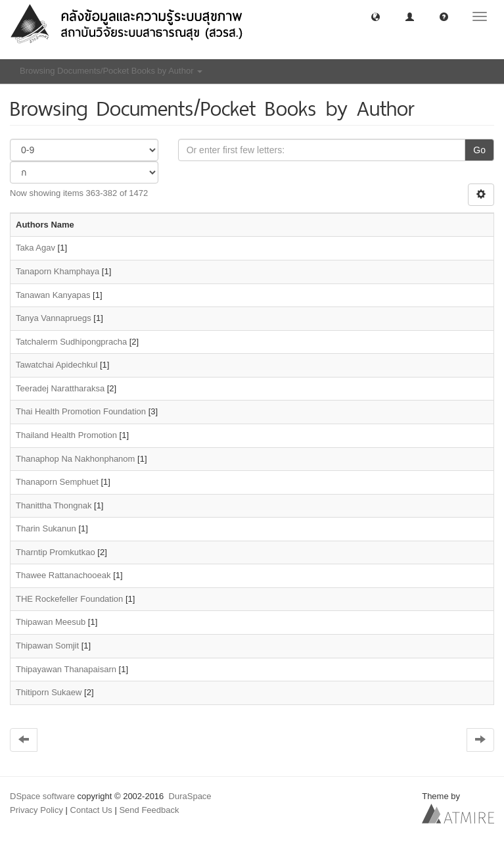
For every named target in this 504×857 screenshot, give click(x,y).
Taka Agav (35, 248)
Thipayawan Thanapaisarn (66, 669)
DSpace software (42, 796)
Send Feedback (149, 810)
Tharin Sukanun (46, 528)
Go (479, 150)
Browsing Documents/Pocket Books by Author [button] (111, 71)
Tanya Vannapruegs (54, 318)
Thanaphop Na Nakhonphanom (75, 459)
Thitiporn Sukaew (49, 692)
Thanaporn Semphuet (57, 482)
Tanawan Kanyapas (53, 295)
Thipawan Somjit (47, 646)
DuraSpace (190, 796)
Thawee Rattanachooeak (63, 575)
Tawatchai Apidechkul (57, 365)
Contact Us (91, 810)
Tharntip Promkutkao (56, 552)
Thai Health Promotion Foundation (81, 411)
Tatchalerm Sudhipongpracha (71, 342)
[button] (376, 16)
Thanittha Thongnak (54, 505)
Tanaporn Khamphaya (57, 271)
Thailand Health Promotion (66, 435)
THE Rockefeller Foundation (69, 599)
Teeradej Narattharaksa (60, 388)
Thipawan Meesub (51, 622)
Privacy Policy (36, 810)
